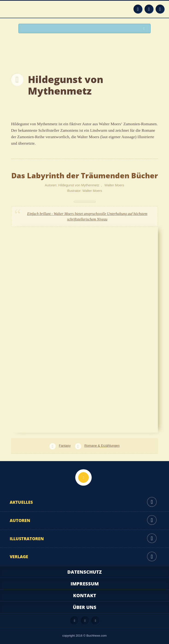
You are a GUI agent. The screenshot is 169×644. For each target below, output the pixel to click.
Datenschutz (84, 572)
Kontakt (85, 595)
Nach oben (83, 477)
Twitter (160, 9)
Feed (138, 9)
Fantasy (65, 446)
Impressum (85, 584)
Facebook (149, 9)
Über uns (85, 607)
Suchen (145, 29)
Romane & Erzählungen (102, 446)
